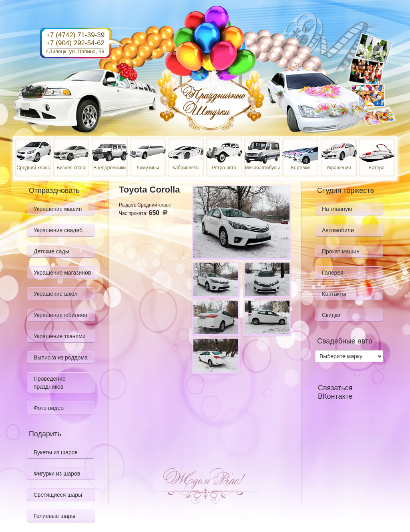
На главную (337, 209)
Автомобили (338, 230)
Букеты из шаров (56, 452)
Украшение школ (55, 294)
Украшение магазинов (62, 273)
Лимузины (148, 168)
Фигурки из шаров (57, 474)
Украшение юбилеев (60, 315)
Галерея (333, 273)
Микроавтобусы (262, 168)
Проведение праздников (50, 383)
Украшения (339, 168)
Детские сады (51, 251)
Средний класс (33, 168)
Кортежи (300, 168)
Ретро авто (224, 168)
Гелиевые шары (54, 516)
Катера (377, 168)
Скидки (331, 315)
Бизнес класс (71, 168)
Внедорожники (110, 168)
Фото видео (49, 408)
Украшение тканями (60, 336)
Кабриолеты (186, 168)
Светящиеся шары (58, 495)
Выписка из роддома (61, 357)
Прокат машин (341, 251)
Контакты (334, 294)
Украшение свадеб (58, 230)
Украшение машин (58, 209)
